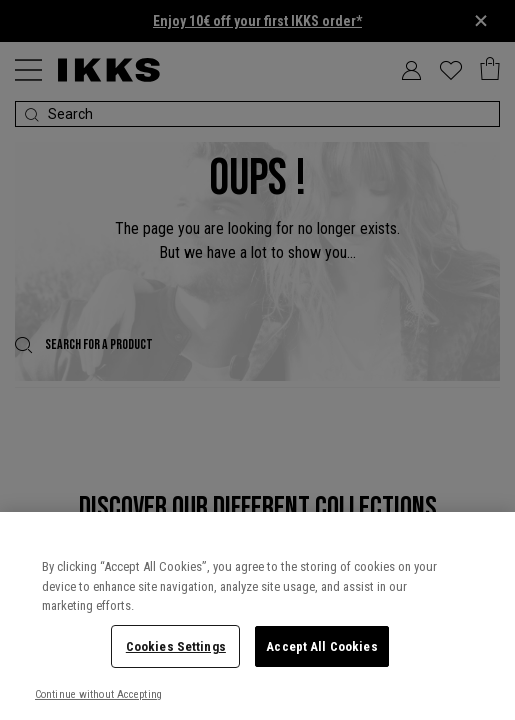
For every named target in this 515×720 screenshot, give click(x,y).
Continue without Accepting (98, 694)
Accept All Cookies (321, 646)
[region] (257, 616)
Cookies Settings (176, 646)
